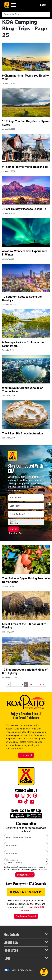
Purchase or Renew (26, 916)
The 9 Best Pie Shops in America (22, 433)
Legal (26, 958)
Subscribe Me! (25, 875)
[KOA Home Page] (7, 5)
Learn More (26, 755)
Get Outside (26, 934)
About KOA (26, 942)
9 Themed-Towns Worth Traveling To (25, 167)
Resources (26, 950)
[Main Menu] (14, 5)
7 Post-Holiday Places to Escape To (24, 209)
